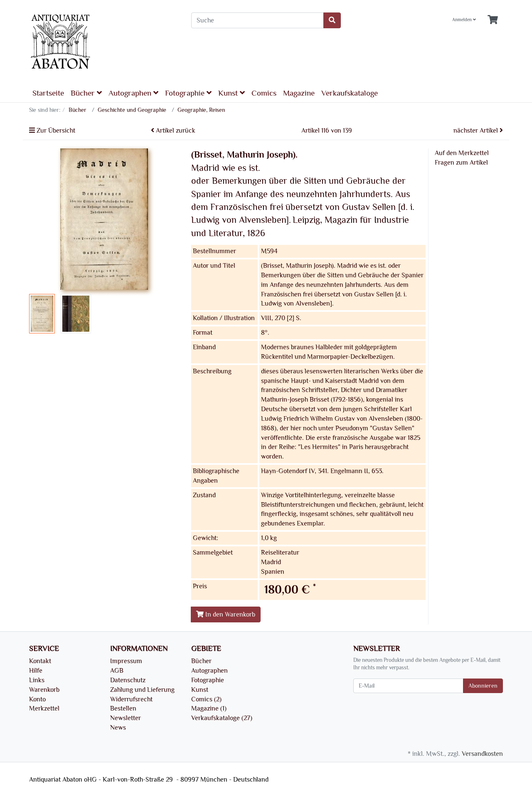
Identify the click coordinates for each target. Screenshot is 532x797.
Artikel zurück (173, 131)
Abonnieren (483, 686)
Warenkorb (44, 690)
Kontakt (40, 661)
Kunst (232, 93)
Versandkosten (482, 754)
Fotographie (188, 93)
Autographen (133, 93)
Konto (37, 699)
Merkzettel (44, 708)
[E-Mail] (408, 686)
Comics (264, 93)
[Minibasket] (493, 20)
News (118, 728)
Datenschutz (128, 680)
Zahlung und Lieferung (142, 690)
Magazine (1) (209, 708)
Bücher (86, 93)
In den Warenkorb (226, 614)
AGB (117, 671)
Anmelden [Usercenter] (464, 20)
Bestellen (123, 708)
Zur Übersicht (52, 131)
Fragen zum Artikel (461, 163)
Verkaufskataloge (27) (222, 718)
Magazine (299, 93)
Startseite (48, 93)
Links (37, 680)
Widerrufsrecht (131, 699)
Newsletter (126, 718)
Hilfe (36, 671)
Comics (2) (206, 699)
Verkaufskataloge (350, 93)
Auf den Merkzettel (462, 153)
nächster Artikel (478, 131)
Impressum (126, 661)
